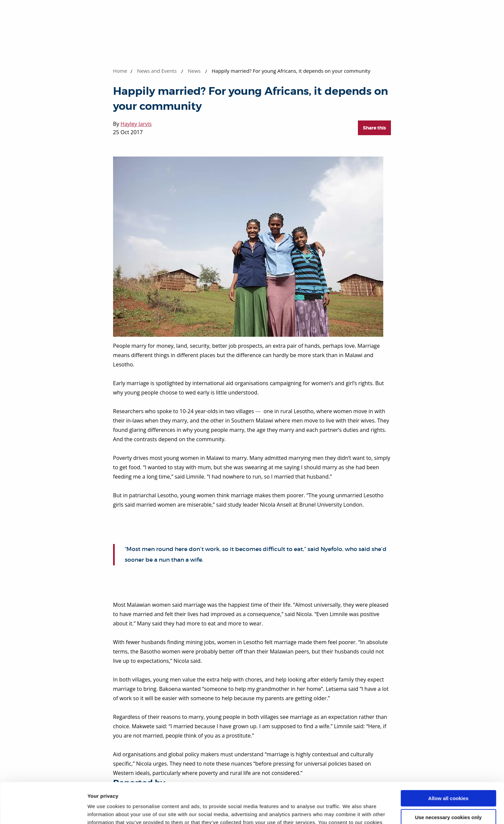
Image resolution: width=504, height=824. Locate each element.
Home (120, 71)
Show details (103, 811)
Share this (374, 128)
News (194, 71)
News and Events (157, 71)
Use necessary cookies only (448, 779)
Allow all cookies (448, 760)
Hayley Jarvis (136, 124)
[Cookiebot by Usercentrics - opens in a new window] (43, 811)
